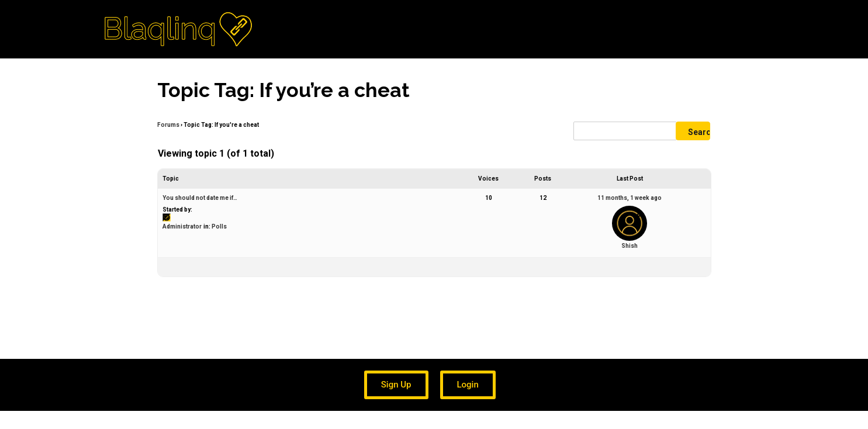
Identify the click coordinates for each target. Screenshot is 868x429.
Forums (168, 125)
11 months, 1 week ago (630, 198)
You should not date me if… (200, 198)
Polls (219, 226)
